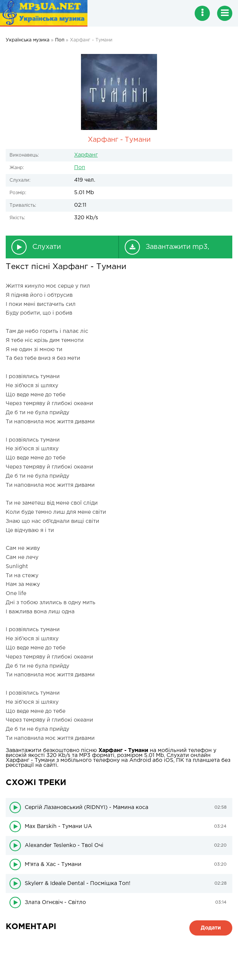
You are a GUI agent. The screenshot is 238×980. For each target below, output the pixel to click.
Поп (80, 168)
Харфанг (86, 155)
